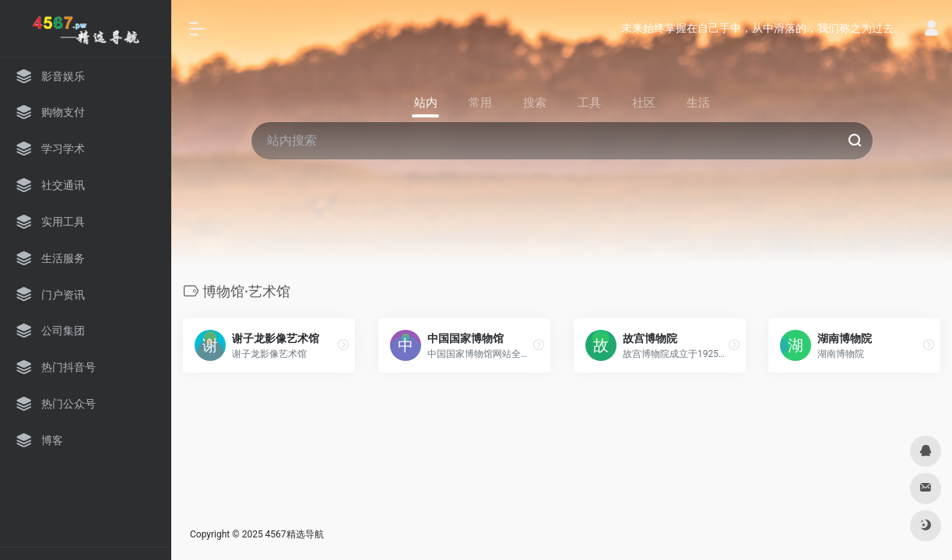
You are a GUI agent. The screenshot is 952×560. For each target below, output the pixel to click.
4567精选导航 (295, 534)
